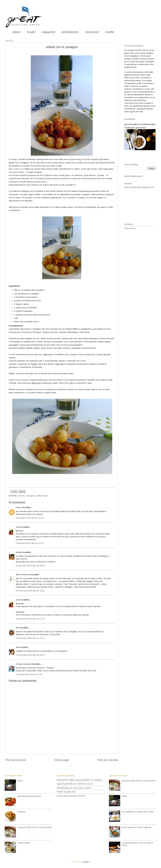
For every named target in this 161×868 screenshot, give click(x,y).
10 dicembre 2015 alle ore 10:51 (30, 591)
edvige (19, 552)
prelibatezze (70, 32)
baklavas (21, 812)
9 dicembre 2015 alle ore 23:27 (30, 543)
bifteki (20, 781)
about (17, 32)
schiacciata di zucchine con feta (71, 796)
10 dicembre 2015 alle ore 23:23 (30, 655)
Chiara (19, 507)
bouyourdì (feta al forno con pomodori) (35, 827)
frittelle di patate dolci (66, 792)
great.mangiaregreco (134, 176)
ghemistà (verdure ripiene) (29, 796)
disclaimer (129, 224)
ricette (110, 32)
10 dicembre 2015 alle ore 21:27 (30, 638)
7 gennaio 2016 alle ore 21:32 (29, 674)
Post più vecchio (108, 760)
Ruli (18, 628)
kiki (17, 647)
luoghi (31, 32)
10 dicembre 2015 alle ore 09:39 (30, 566)
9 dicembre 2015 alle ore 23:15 (30, 518)
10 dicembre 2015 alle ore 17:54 (30, 619)
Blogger (86, 862)
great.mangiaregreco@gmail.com (139, 187)
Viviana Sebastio (24, 664)
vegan (45, 496)
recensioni (92, 32)
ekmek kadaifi (24, 843)
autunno (21, 496)
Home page (62, 760)
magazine (48, 32)
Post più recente (16, 760)
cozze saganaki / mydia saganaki (137, 827)
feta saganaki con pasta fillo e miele (138, 812)
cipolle (38, 496)
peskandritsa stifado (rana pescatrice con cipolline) (79, 780)
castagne (30, 496)
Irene (18, 527)
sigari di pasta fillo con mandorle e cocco (75, 784)
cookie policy (130, 228)
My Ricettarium (23, 575)
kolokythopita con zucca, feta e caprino (74, 788)
